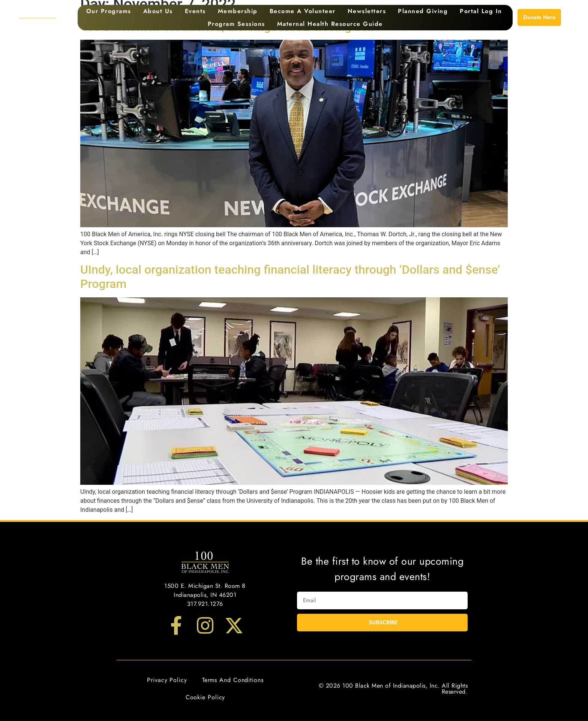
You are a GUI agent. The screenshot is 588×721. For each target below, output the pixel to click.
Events (195, 11)
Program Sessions (236, 24)
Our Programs (109, 11)
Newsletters (367, 11)
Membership (238, 11)
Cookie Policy (205, 697)
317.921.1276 (205, 604)
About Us (158, 11)
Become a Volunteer (303, 11)
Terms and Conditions (233, 680)
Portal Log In (481, 11)
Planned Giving (423, 11)
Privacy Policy (167, 680)
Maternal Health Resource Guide (330, 24)
